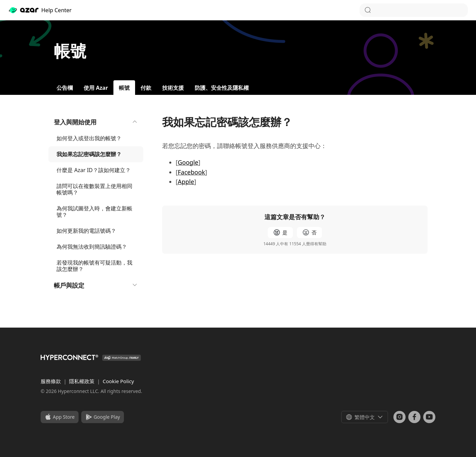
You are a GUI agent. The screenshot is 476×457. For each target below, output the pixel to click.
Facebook (191, 172)
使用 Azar (96, 88)
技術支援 (173, 88)
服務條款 (51, 381)
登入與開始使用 (96, 122)
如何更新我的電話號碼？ (86, 231)
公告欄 (65, 88)
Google (188, 162)
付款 (146, 88)
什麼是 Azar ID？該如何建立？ (94, 170)
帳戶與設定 (96, 285)
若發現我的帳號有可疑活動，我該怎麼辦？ (94, 266)
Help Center (40, 10)
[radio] (280, 233)
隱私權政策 (82, 381)
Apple (186, 182)
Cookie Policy (118, 381)
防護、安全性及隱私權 (222, 88)
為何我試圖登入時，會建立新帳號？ (94, 212)
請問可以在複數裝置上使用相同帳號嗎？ (94, 189)
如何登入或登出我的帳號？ (89, 138)
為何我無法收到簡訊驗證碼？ (92, 247)
